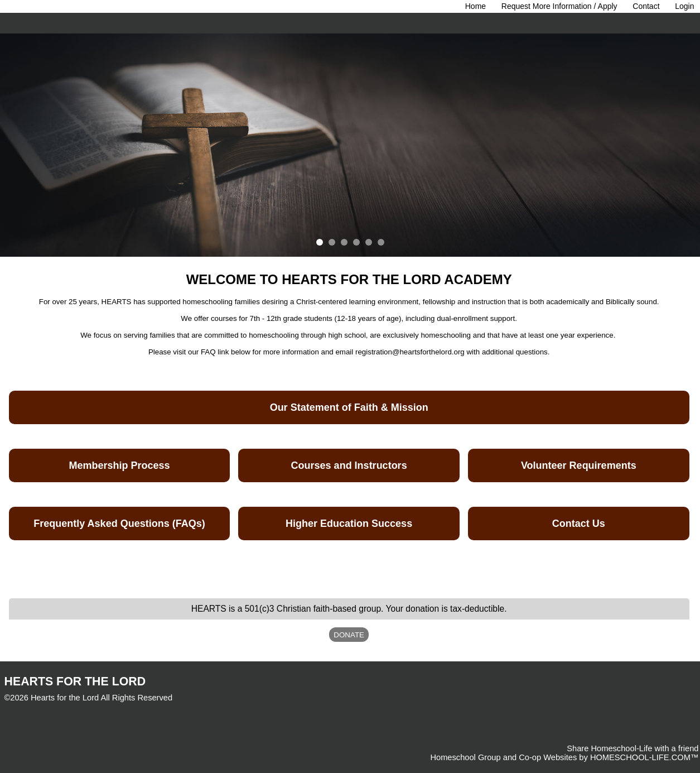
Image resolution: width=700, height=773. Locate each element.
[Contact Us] (646, 6)
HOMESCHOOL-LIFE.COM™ (645, 757)
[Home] (475, 6)
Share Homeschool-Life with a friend (633, 748)
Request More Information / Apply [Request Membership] (559, 6)
